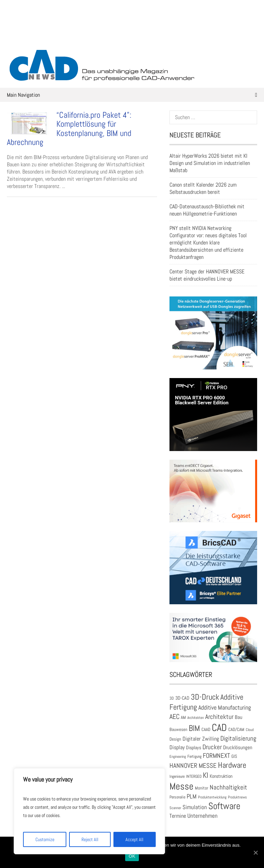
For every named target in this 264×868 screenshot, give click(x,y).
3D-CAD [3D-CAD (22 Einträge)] (182, 698)
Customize (45, 839)
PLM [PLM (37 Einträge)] (192, 796)
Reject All (90, 839)
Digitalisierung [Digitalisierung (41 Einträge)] (238, 738)
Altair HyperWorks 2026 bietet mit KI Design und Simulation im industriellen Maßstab (210, 163)
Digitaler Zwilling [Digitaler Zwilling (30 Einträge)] (201, 739)
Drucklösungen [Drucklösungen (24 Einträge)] (238, 747)
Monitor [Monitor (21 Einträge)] (202, 788)
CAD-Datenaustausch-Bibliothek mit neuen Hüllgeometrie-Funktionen (207, 210)
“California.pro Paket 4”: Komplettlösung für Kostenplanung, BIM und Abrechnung (69, 128)
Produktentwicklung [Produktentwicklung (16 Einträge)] (212, 797)
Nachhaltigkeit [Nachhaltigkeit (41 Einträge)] (228, 787)
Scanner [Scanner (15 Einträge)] (175, 808)
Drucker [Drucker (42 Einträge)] (212, 747)
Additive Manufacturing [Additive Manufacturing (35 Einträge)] (225, 708)
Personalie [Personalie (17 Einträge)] (177, 797)
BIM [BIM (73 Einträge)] (194, 728)
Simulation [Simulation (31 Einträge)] (195, 807)
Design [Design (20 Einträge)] (175, 739)
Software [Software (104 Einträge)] (224, 806)
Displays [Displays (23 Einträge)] (194, 747)
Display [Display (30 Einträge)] (177, 747)
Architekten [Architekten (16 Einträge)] (196, 718)
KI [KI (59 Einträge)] (206, 775)
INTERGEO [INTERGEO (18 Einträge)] (194, 776)
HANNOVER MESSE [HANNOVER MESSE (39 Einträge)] (193, 766)
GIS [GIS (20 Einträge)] (234, 756)
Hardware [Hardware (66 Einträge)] (232, 765)
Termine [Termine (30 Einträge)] (178, 816)
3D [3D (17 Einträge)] (172, 698)
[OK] (255, 853)
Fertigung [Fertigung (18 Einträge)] (194, 756)
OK (132, 856)
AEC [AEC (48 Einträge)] (174, 717)
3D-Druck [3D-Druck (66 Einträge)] (205, 697)
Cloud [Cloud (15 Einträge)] (250, 730)
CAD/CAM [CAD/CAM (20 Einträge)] (236, 729)
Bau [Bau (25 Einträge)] (239, 717)
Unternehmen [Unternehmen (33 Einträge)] (202, 816)
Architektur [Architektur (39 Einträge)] (219, 717)
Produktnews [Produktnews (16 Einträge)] (237, 797)
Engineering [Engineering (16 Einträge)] (178, 756)
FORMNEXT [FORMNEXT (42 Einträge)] (216, 756)
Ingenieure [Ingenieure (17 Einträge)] (177, 776)
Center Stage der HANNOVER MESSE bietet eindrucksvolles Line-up (207, 275)
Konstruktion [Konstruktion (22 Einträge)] (221, 776)
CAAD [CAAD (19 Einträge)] (206, 730)
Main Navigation (132, 95)
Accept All (134, 839)
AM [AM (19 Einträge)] (183, 718)
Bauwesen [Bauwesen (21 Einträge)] (178, 729)
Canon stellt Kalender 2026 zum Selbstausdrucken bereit (203, 188)
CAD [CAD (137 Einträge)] (219, 728)
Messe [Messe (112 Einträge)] (181, 786)
